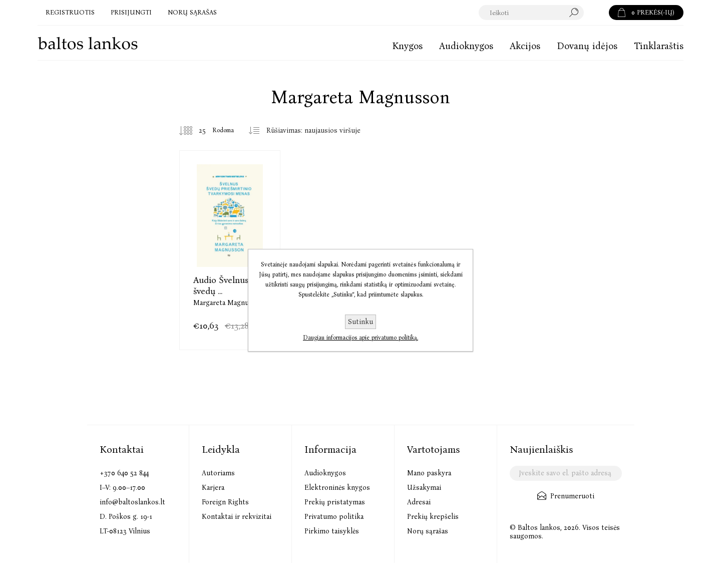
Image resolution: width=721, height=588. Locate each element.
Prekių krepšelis (433, 517)
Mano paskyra (429, 473)
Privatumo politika (334, 517)
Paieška (596, 13)
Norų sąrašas (428, 531)
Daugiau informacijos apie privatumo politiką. (360, 338)
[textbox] (531, 13)
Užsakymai (424, 488)
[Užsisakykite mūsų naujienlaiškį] (566, 473)
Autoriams (218, 473)
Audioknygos (325, 473)
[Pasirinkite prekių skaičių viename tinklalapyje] (195, 131)
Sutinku (360, 322)
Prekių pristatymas (335, 502)
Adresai (419, 502)
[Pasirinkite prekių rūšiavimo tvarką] (317, 131)
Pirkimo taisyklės (332, 531)
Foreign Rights (225, 502)
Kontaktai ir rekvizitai (237, 517)
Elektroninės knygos (337, 488)
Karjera (213, 488)
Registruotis (70, 12)
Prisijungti (131, 12)
